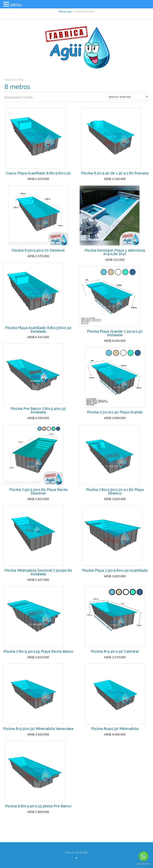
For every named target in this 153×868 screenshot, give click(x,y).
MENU (16, 5)
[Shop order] (127, 97)
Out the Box (81, 852)
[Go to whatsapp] (143, 856)
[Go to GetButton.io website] (143, 864)
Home (8, 80)
